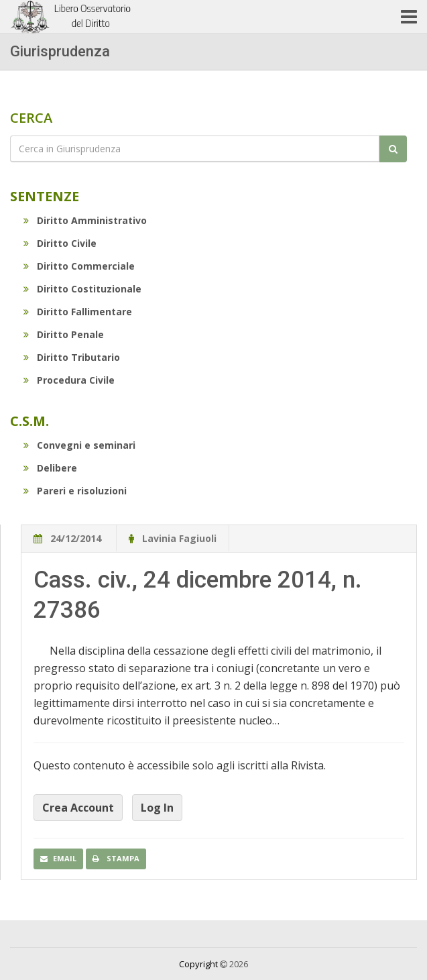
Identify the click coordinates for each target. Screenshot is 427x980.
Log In (157, 808)
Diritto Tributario (72, 357)
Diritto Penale (64, 334)
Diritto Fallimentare (78, 312)
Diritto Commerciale (79, 266)
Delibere (50, 468)
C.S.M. (29, 421)
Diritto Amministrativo (85, 220)
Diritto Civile (60, 243)
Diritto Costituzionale (82, 289)
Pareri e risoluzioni (75, 491)
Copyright (198, 964)
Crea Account (78, 808)
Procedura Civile (69, 380)
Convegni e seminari (79, 445)
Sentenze (45, 196)
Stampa (116, 858)
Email (58, 858)
